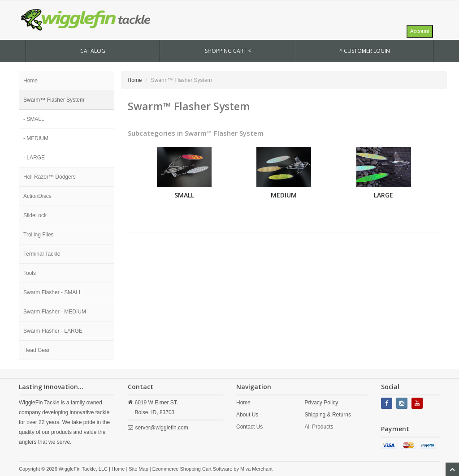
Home (30, 81)
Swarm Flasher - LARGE (53, 331)
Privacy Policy (322, 403)
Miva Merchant (256, 469)
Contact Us (249, 427)
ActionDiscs (37, 196)
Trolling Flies (39, 235)
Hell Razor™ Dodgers (50, 177)
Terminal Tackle (42, 254)
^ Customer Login (365, 51)
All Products (319, 427)
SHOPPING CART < (228, 51)
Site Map (138, 469)
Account (420, 31)
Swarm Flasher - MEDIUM (55, 312)
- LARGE (34, 158)
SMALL (184, 195)
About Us (247, 415)
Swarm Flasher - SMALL (53, 292)
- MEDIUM (36, 138)
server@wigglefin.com (162, 428)
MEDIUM (284, 195)
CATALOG (93, 51)
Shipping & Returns (328, 415)
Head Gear (37, 350)
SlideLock (35, 215)
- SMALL (34, 119)
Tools (30, 273)
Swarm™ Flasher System (54, 100)
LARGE (383, 195)
